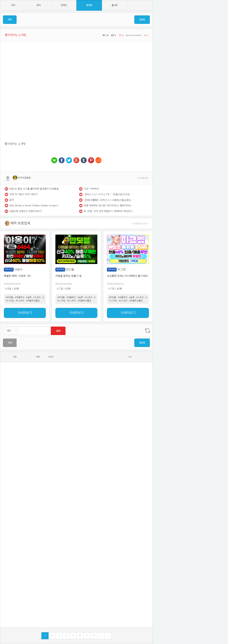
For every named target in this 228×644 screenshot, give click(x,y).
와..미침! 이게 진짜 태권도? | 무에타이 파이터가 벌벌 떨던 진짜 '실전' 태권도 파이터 (109, 211)
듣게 (12, 200)
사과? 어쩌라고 (91, 189)
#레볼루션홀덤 (33, 301)
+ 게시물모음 (142, 178)
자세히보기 (25, 313)
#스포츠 (37, 297)
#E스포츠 (20, 301)
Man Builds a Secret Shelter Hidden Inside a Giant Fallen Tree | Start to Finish (35, 206)
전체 (10, 343)
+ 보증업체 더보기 (140, 223)
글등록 (142, 20)
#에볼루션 (20, 297)
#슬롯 (29, 297)
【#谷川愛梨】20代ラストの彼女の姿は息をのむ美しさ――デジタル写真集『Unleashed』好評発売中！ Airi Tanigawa (109, 200)
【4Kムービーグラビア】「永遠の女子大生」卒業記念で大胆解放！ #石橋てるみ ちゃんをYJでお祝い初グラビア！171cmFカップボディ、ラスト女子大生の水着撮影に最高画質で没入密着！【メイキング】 (109, 194)
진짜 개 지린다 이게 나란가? (24, 194)
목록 (10, 20)
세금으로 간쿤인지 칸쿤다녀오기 (26, 211)
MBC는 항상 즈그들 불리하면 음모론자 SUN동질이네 (35, 189)
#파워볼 (9, 297)
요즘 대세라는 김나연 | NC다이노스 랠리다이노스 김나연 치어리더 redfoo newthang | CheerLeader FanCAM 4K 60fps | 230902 (109, 206)
